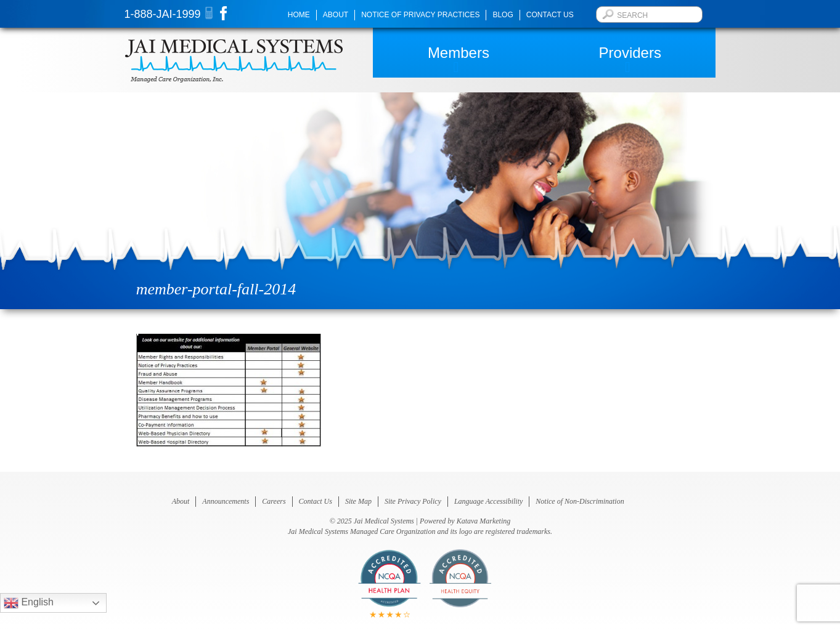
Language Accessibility (488, 501)
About (336, 15)
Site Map (358, 501)
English (29, 603)
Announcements (226, 501)
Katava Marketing (484, 521)
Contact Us (550, 15)
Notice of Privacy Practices (420, 15)
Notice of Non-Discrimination (580, 501)
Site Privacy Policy (413, 501)
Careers (274, 501)
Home (299, 15)
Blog (503, 15)
